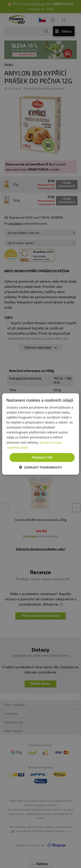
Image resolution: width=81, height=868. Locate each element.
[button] (40, 467)
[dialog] (40, 434)
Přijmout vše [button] (42, 457)
